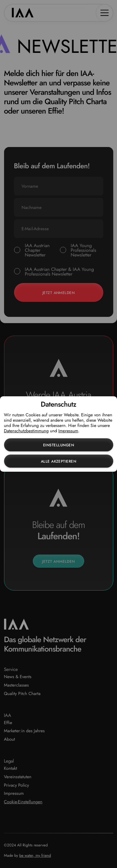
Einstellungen (58, 445)
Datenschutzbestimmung (26, 431)
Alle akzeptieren (59, 461)
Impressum (68, 431)
